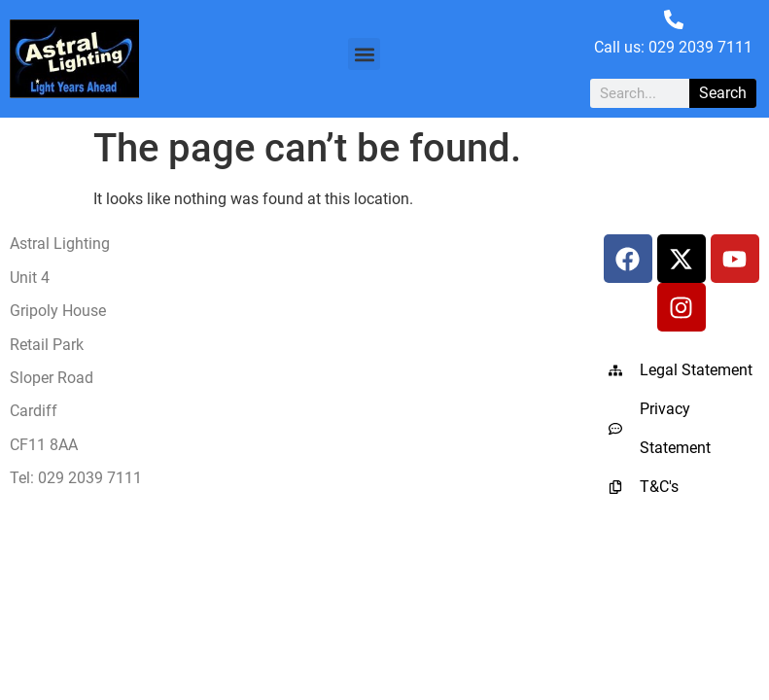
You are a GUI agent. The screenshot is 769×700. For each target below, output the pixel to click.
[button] (364, 54)
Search (723, 93)
